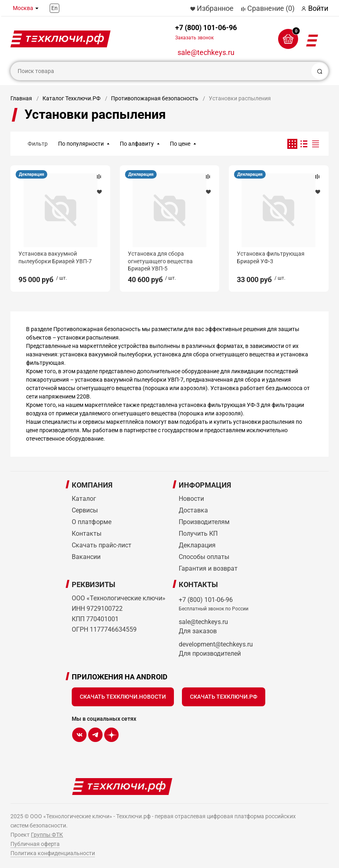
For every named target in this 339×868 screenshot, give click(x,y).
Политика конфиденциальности (53, 853)
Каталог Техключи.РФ (72, 98)
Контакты (87, 534)
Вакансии (86, 557)
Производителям (204, 522)
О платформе (92, 522)
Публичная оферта (35, 844)
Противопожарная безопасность (155, 98)
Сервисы (85, 510)
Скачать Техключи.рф (224, 697)
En (54, 8)
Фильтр (38, 144)
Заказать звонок (194, 38)
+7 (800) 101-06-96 (206, 32)
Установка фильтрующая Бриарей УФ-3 (271, 257)
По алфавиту (137, 144)
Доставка (193, 510)
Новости (191, 499)
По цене (180, 144)
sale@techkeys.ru (206, 52)
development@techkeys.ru (216, 644)
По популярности (81, 144)
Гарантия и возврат (208, 568)
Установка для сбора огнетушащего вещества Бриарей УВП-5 (160, 261)
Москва (23, 8)
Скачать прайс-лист (102, 545)
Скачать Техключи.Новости (123, 697)
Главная (21, 98)
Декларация (31, 174)
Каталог (84, 499)
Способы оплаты (204, 557)
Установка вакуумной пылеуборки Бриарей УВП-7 (55, 257)
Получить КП (198, 534)
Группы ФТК (47, 835)
